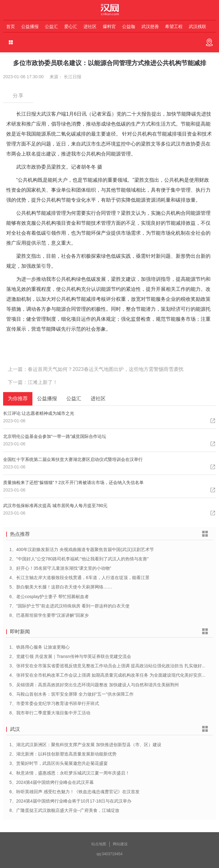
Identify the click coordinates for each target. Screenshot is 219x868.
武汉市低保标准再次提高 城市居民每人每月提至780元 (55, 506)
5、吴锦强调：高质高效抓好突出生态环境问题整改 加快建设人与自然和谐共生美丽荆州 (94, 685)
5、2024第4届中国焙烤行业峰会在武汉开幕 (52, 782)
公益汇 (51, 26)
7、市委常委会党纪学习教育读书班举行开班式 (54, 703)
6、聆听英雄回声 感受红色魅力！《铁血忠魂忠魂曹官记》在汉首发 (74, 792)
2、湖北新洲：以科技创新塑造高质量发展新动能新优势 (63, 754)
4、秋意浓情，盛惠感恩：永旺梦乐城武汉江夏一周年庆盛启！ (69, 773)
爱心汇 (71, 26)
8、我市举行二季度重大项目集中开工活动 (50, 713)
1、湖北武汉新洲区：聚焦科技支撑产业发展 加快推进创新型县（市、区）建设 (85, 745)
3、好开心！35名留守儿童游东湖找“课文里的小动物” (60, 568)
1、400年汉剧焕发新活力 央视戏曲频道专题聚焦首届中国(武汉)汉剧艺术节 (82, 549)
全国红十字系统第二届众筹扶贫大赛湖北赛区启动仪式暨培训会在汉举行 (73, 459)
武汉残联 (198, 26)
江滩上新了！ (43, 382)
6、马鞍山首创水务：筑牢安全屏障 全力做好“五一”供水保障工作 (71, 694)
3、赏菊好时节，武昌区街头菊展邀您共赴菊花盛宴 (59, 763)
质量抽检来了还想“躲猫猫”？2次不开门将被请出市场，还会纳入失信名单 (73, 482)
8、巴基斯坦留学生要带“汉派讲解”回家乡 (49, 615)
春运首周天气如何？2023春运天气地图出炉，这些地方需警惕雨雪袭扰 (106, 369)
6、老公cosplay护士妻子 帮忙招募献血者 (49, 597)
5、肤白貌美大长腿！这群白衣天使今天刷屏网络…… (61, 587)
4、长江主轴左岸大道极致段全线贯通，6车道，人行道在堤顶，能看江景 (79, 578)
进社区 (90, 26)
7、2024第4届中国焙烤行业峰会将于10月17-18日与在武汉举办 (70, 801)
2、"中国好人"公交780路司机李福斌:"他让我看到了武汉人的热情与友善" (79, 559)
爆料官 (109, 26)
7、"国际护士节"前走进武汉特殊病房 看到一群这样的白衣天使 (69, 606)
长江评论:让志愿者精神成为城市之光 (39, 413)
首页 (11, 26)
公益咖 (129, 26)
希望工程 (174, 26)
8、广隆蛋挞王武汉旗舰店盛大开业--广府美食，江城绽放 (64, 810)
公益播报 (30, 26)
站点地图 (99, 844)
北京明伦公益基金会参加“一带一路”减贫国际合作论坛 (55, 436)
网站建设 (120, 844)
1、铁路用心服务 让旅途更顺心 (40, 647)
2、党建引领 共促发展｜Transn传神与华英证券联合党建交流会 (70, 656)
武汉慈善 (150, 26)
